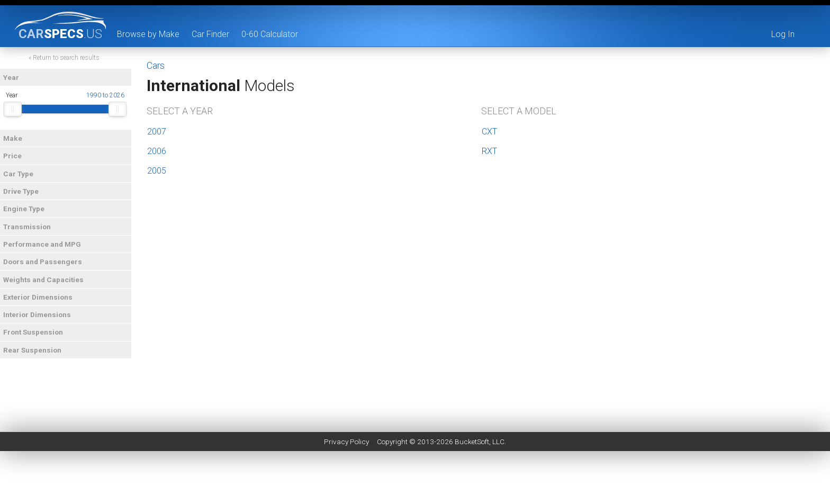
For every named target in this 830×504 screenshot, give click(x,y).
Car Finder (210, 34)
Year (12, 78)
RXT (489, 151)
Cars (156, 66)
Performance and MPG (43, 245)
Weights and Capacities (44, 280)
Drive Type (22, 192)
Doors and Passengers (44, 262)
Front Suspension (34, 332)
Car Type (19, 174)
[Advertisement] (415, 480)
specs (60, 33)
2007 (157, 132)
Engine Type (25, 209)
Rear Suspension (33, 350)
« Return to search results (66, 58)
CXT (489, 132)
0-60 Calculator (270, 34)
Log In (783, 34)
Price (13, 156)
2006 (157, 151)
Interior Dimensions (38, 315)
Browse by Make (148, 34)
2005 (157, 171)
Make (14, 139)
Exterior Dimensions (39, 298)
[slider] (14, 110)
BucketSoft (472, 442)
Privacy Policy (346, 442)
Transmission (28, 227)
